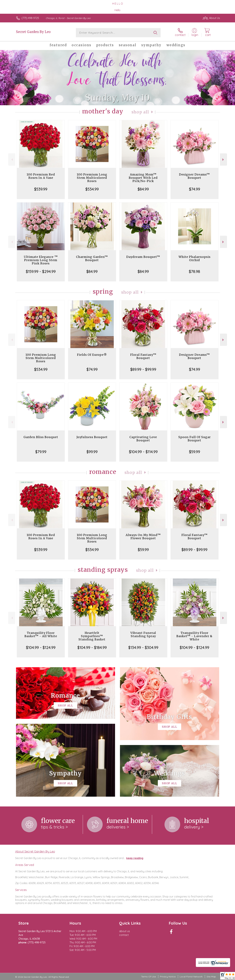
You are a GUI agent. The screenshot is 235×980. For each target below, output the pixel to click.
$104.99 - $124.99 (41, 647)
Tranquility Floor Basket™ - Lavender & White (194, 636)
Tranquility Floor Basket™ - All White (41, 634)
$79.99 (41, 452)
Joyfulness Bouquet (92, 437)
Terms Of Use (149, 977)
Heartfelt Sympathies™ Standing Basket (92, 636)
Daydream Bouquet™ (143, 257)
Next (223, 160)
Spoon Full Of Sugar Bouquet (195, 439)
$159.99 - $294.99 (41, 271)
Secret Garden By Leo (33, 32)
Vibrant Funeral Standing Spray (143, 634)
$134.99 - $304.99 (143, 647)
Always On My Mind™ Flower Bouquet (143, 537)
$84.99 (143, 189)
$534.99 (92, 189)
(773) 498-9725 (30, 18)
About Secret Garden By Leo (35, 851)
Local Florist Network (191, 977)
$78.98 (194, 271)
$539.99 (41, 189)
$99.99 (92, 452)
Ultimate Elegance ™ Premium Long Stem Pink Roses (41, 260)
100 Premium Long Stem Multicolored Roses (92, 178)
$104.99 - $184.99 (92, 647)
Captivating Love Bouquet (143, 439)
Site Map (211, 977)
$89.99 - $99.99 (143, 369)
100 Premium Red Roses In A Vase (41, 176)
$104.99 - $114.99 (143, 452)
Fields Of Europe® (92, 355)
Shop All (140, 112)
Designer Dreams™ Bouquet (194, 176)
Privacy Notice (168, 977)
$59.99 (195, 452)
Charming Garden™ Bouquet (92, 258)
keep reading (135, 858)
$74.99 (195, 189)
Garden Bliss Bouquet (41, 437)
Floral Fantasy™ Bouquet (143, 356)
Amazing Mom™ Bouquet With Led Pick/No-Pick (143, 178)
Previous (12, 160)
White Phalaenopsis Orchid (195, 258)
